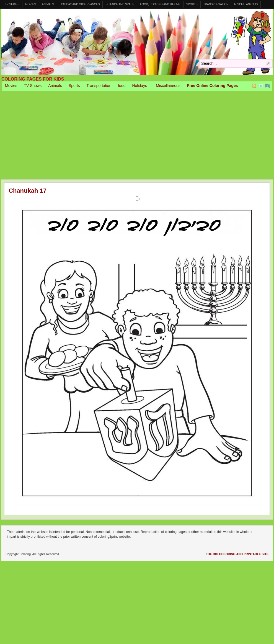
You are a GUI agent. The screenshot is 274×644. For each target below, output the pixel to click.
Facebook (267, 86)
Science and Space (120, 4)
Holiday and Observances (80, 4)
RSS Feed (254, 86)
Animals (48, 4)
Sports (192, 4)
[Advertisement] (137, 132)
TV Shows (33, 86)
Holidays (139, 86)
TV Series (12, 4)
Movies (31, 4)
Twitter (261, 86)
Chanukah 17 (28, 191)
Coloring (137, 42)
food (122, 86)
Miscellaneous (246, 4)
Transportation (216, 4)
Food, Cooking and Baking (160, 4)
